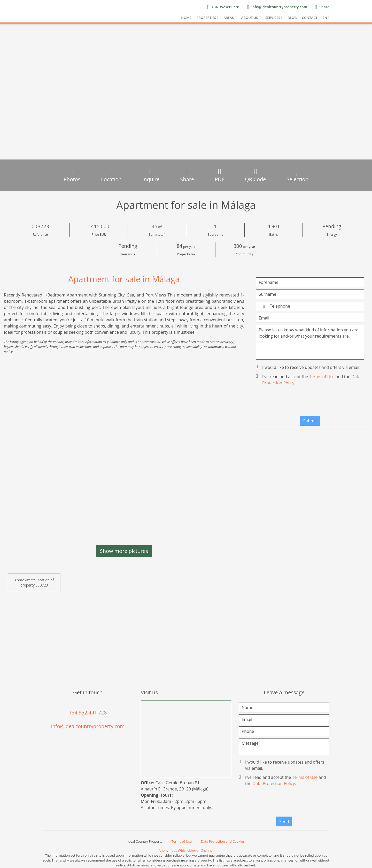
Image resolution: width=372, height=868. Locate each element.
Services (273, 18)
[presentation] (310, 402)
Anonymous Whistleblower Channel (186, 850)
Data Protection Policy (274, 783)
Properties (206, 18)
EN (325, 18)
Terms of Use (322, 377)
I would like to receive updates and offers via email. (309, 367)
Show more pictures (124, 551)
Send (284, 821)
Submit (310, 421)
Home (186, 18)
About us (250, 18)
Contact (310, 18)
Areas (229, 18)
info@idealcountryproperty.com (88, 726)
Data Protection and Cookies (223, 841)
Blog (292, 18)
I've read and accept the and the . (309, 380)
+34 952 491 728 (88, 713)
